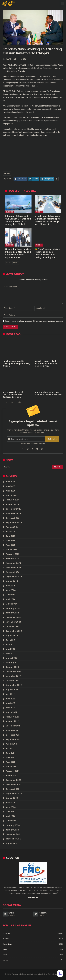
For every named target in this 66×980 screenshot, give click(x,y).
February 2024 (13, 608)
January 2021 (12, 776)
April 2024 (11, 599)
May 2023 (10, 649)
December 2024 (13, 563)
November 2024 (13, 568)
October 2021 (12, 735)
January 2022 (12, 721)
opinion (5, 960)
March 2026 (11, 495)
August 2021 (12, 744)
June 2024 (11, 590)
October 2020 (12, 789)
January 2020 (12, 830)
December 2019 (13, 834)
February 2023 (13, 663)
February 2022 (13, 717)
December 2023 (13, 617)
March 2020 (11, 821)
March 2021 (11, 766)
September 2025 (14, 522)
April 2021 (10, 762)
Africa (5, 955)
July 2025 (10, 531)
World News (7, 944)
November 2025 (13, 513)
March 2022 (11, 712)
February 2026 (13, 500)
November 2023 (13, 622)
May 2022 (10, 703)
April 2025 (11, 545)
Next (16, 263)
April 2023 (11, 654)
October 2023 (12, 626)
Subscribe (52, 439)
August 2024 (12, 581)
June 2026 (11, 482)
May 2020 (10, 812)
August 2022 (12, 690)
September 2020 (14, 794)
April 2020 (11, 816)
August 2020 (12, 798)
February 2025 (13, 554)
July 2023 (10, 640)
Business (10, 212)
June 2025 (11, 536)
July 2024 (10, 586)
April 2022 (11, 708)
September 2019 (13, 839)
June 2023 (11, 645)
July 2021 (10, 748)
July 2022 (10, 694)
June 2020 (11, 807)
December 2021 (13, 726)
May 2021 (10, 758)
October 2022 (12, 681)
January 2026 (12, 504)
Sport (5, 949)
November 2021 (13, 730)
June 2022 (11, 699)
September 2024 (14, 577)
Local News (7, 933)
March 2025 (11, 550)
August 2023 (12, 635)
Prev (9, 263)
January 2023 (12, 667)
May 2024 (10, 595)
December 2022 (13, 672)
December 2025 (13, 509)
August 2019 (12, 843)
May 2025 (10, 541)
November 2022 (13, 676)
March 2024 (11, 604)
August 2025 (12, 527)
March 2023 (11, 658)
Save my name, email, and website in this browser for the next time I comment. (34, 321)
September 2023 (14, 631)
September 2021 (13, 739)
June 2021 (10, 753)
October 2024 (12, 572)
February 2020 (13, 825)
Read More (33, 897)
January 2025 (12, 559)
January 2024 (12, 613)
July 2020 (10, 803)
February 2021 (12, 771)
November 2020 (13, 785)
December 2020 (13, 780)
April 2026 (11, 491)
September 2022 (14, 685)
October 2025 (12, 518)
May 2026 (10, 486)
